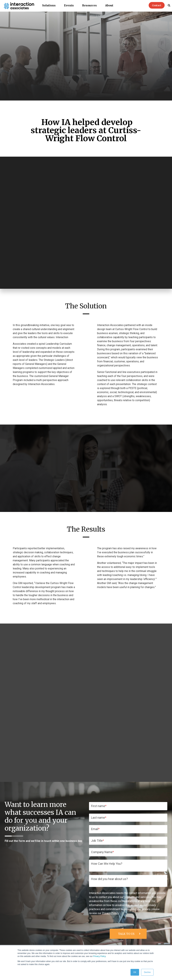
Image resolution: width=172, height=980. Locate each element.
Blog (137, 944)
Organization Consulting (90, 944)
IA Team (163, 944)
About (109, 5)
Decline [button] (147, 972)
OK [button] (135, 972)
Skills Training (96, 938)
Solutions (49, 5)
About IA (162, 938)
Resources (89, 5)
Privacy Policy (99, 956)
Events (69, 5)
